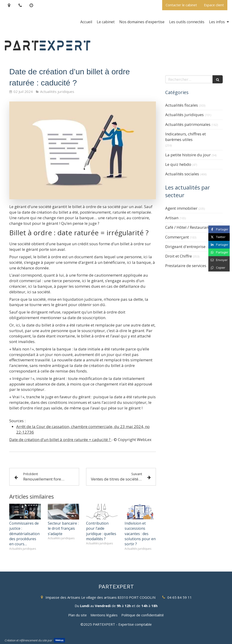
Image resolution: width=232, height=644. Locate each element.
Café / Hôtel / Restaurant (188, 227)
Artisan (172, 218)
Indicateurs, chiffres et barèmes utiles (185, 137)
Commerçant (177, 237)
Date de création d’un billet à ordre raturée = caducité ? (60, 440)
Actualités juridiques (184, 115)
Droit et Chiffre (179, 256)
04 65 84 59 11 (180, 597)
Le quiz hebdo (178, 164)
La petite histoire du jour (188, 155)
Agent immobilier (181, 208)
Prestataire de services (186, 266)
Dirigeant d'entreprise (185, 247)
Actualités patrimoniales (188, 124)
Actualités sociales (182, 174)
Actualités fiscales (182, 105)
